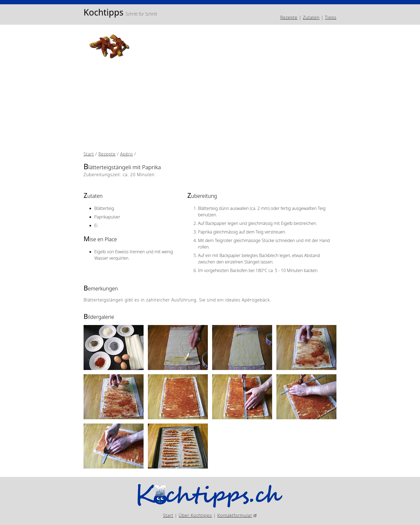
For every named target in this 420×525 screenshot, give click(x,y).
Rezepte (289, 17)
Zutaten (311, 17)
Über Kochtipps (195, 515)
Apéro (126, 154)
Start (89, 154)
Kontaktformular (235, 515)
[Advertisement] (244, 109)
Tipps (331, 17)
